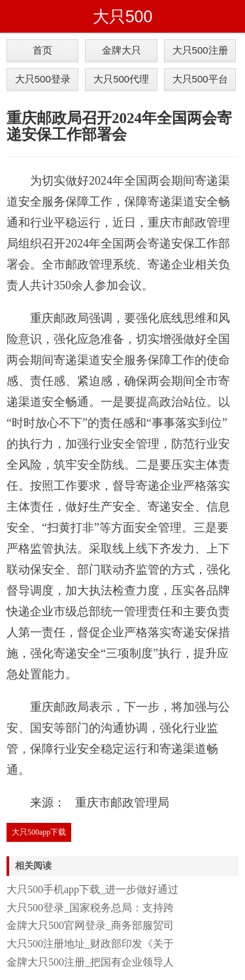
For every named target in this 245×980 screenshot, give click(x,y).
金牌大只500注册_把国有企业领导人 (90, 962)
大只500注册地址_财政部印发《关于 (90, 944)
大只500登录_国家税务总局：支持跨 (90, 908)
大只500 (123, 16)
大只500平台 (200, 79)
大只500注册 (200, 50)
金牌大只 (122, 50)
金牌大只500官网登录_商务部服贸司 (90, 925)
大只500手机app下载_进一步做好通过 (92, 889)
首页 (42, 50)
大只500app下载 (39, 832)
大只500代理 (121, 79)
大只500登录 (43, 79)
